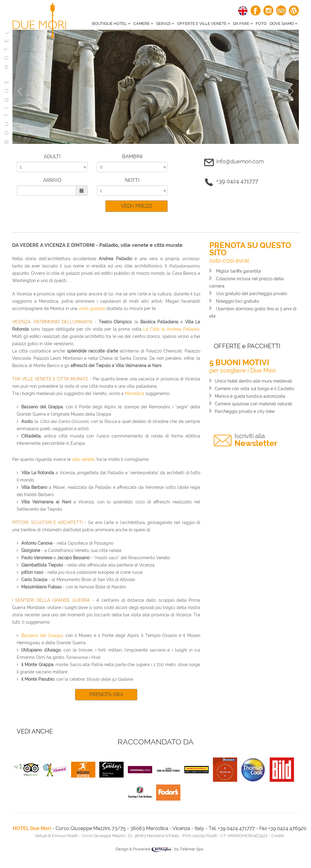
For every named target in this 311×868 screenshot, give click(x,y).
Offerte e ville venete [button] (203, 24)
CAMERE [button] (143, 24)
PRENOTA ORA (106, 694)
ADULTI (52, 157)
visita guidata (92, 308)
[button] (20, 115)
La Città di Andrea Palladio (171, 329)
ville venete (83, 459)
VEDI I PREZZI (137, 206)
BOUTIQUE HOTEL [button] (111, 24)
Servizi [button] (165, 24)
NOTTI (132, 180)
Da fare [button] (243, 24)
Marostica (135, 393)
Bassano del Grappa (42, 635)
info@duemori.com (240, 161)
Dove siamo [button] (284, 24)
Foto (261, 24)
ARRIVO (52, 180)
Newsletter (256, 440)
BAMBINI (132, 157)
